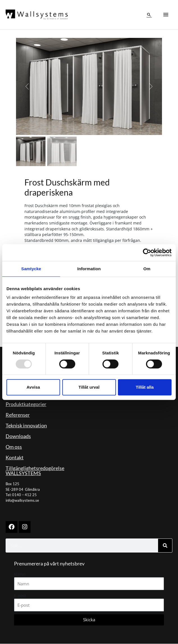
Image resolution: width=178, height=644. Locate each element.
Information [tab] (89, 269)
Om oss (14, 447)
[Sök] (165, 546)
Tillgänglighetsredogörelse (35, 469)
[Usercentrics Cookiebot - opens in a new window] (147, 253)
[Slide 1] (31, 152)
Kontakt (15, 458)
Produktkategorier (26, 405)
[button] (149, 15)
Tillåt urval (89, 387)
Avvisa (33, 387)
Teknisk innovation (26, 426)
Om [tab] (147, 269)
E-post (20, 596)
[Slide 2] (62, 152)
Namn (20, 575)
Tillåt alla (145, 387)
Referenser (18, 415)
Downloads (18, 437)
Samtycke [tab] (31, 269)
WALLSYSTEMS (23, 474)
